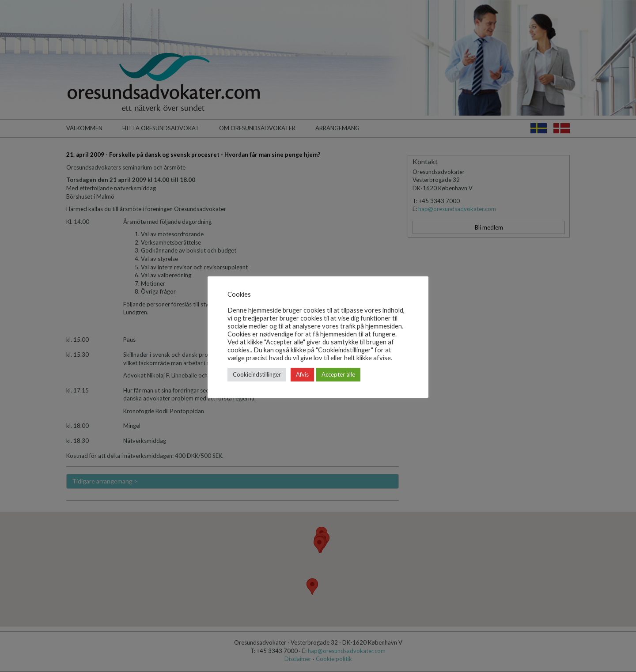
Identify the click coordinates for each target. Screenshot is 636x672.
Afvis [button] (302, 374)
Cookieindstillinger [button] (257, 374)
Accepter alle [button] (338, 374)
